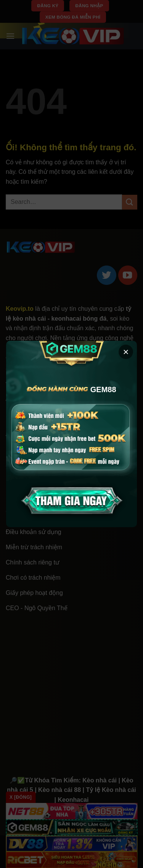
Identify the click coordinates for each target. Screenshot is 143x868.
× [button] (126, 352)
